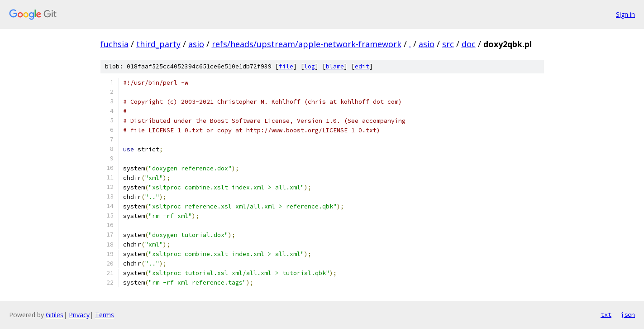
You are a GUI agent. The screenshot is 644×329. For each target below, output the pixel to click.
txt (606, 314)
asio (196, 44)
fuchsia (114, 44)
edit (362, 66)
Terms (105, 315)
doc (469, 44)
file (286, 66)
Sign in (625, 14)
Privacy (79, 315)
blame (335, 66)
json (628, 314)
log (310, 66)
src (448, 44)
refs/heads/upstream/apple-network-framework (307, 44)
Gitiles (55, 315)
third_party (158, 44)
